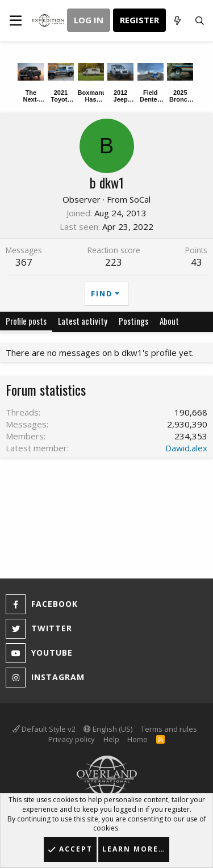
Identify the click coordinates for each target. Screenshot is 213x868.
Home (137, 739)
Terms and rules (169, 729)
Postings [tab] (133, 321)
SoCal (140, 199)
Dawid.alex (186, 448)
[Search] (200, 20)
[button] (16, 21)
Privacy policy (72, 739)
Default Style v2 (44, 729)
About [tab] (169, 321)
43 (197, 262)
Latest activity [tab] (83, 321)
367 (24, 262)
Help (111, 739)
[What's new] (177, 20)
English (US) (108, 729)
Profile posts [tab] (26, 321)
